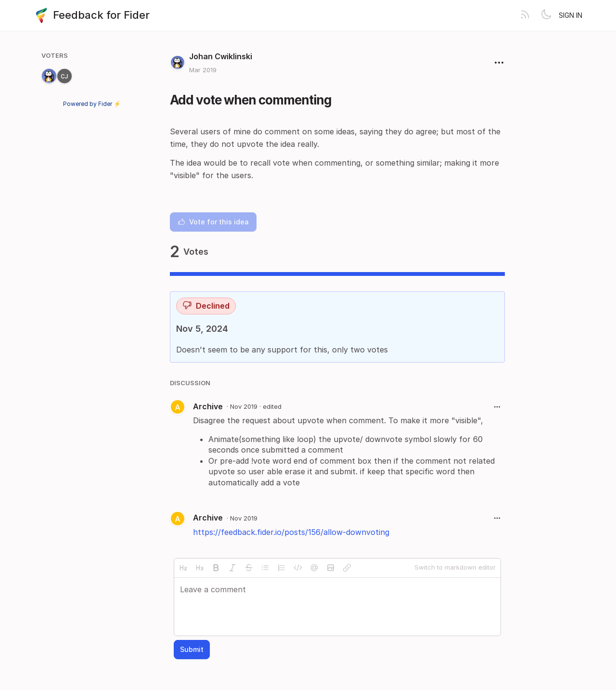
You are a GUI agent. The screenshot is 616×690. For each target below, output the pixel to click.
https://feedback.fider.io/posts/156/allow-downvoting (291, 532)
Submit (192, 649)
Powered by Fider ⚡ (92, 104)
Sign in (571, 15)
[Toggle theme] (546, 15)
